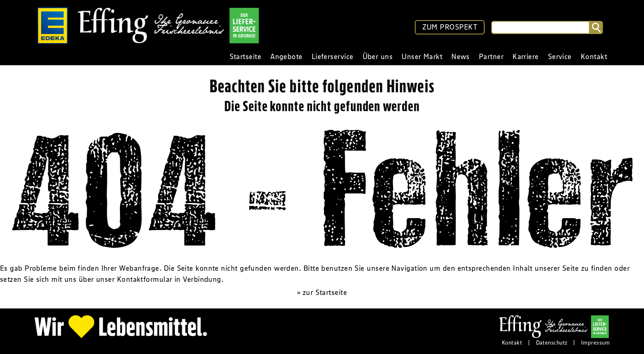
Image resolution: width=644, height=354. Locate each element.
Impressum (595, 343)
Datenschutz (552, 343)
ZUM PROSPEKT (450, 27)
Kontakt (512, 343)
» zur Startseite (322, 292)
